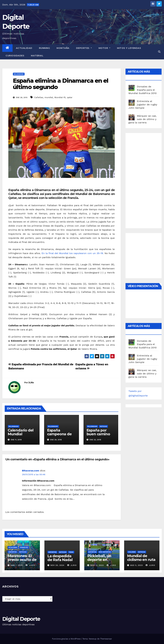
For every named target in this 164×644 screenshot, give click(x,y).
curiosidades (15, 56)
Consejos (24, 547)
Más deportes (105, 552)
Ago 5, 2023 (136, 565)
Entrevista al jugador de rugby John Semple (143, 105)
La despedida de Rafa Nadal (60, 558)
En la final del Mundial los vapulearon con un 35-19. (73, 253)
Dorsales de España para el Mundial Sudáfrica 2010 (143, 90)
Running (44, 48)
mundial (49, 97)
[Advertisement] (146, 180)
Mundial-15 (60, 97)
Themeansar (106, 639)
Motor (105, 48)
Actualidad (24, 48)
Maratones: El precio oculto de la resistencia (22, 560)
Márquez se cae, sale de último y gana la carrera (143, 119)
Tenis (71, 552)
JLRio (31, 383)
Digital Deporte (21, 619)
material (37, 56)
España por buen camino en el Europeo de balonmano (100, 436)
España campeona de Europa (59, 434)
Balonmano (19, 74)
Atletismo (13, 547)
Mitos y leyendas (129, 48)
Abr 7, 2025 (17, 565)
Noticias (103, 426)
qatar (70, 97)
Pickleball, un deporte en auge (99, 560)
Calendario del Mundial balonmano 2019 (21, 436)
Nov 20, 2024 (57, 565)
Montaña (63, 48)
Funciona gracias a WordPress (67, 639)
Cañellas (39, 97)
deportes (13, 552)
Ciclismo (132, 552)
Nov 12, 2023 (97, 565)
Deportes (84, 48)
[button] (159, 52)
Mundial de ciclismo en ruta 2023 (141, 560)
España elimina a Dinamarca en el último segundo (61, 84)
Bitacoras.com (31, 471)
